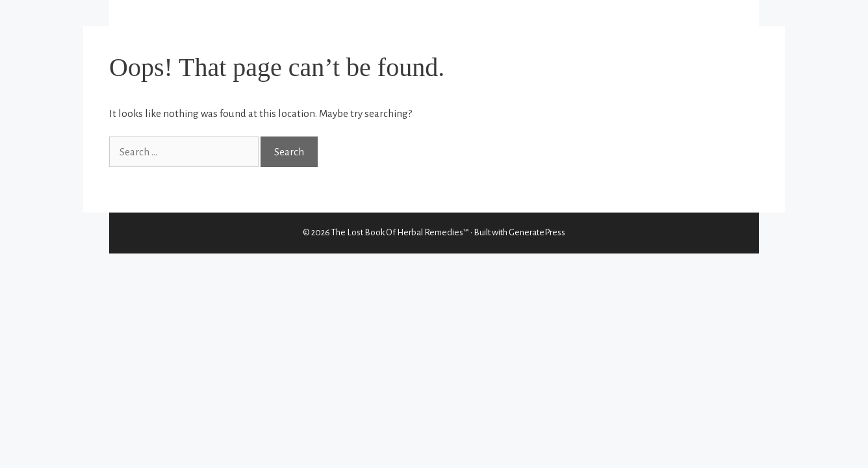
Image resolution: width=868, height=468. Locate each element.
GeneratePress (537, 232)
